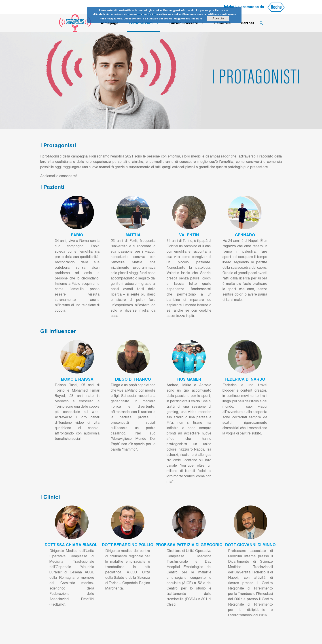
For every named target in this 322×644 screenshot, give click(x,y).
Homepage (109, 23)
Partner (248, 23)
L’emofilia (222, 23)
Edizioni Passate (183, 23)
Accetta (218, 18)
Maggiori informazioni (188, 19)
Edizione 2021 (141, 23)
